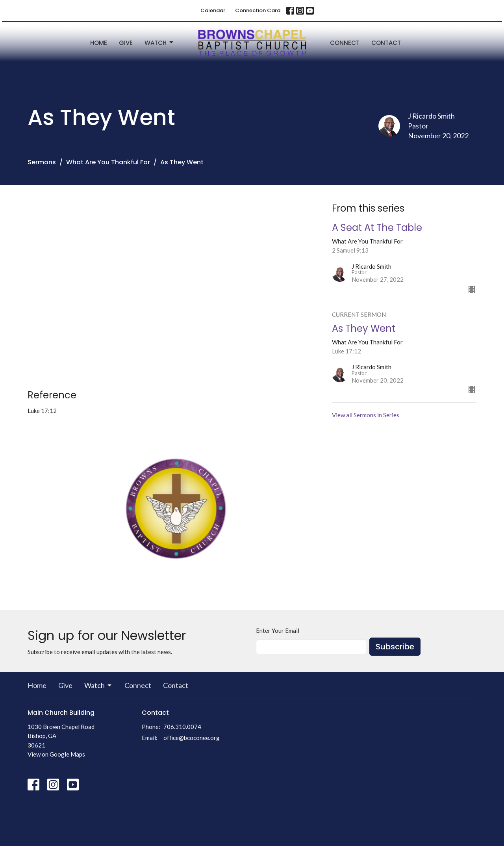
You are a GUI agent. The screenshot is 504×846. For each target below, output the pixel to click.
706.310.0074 (182, 727)
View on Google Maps (56, 754)
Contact (386, 43)
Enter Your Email (278, 630)
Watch (159, 43)
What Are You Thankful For (108, 162)
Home (99, 43)
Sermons (42, 162)
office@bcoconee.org (192, 738)
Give (126, 43)
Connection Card (258, 10)
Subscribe (395, 647)
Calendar (213, 10)
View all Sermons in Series (366, 415)
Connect (345, 43)
